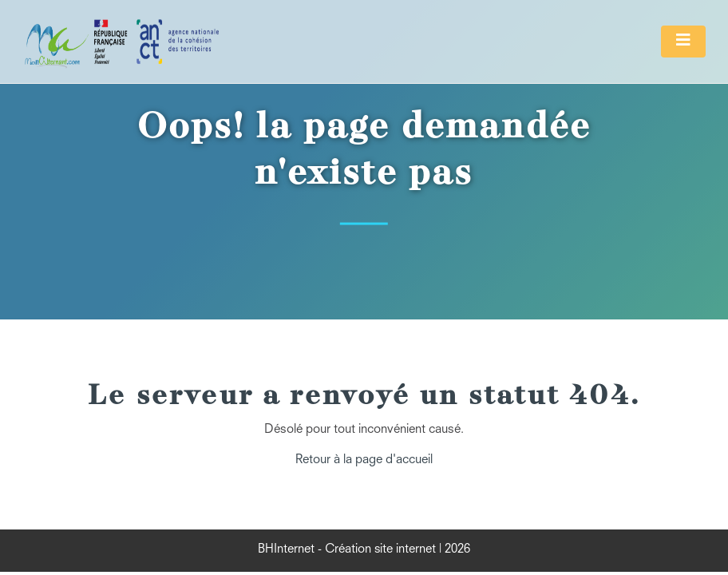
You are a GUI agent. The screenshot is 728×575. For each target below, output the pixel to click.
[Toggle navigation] (683, 42)
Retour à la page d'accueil (364, 460)
